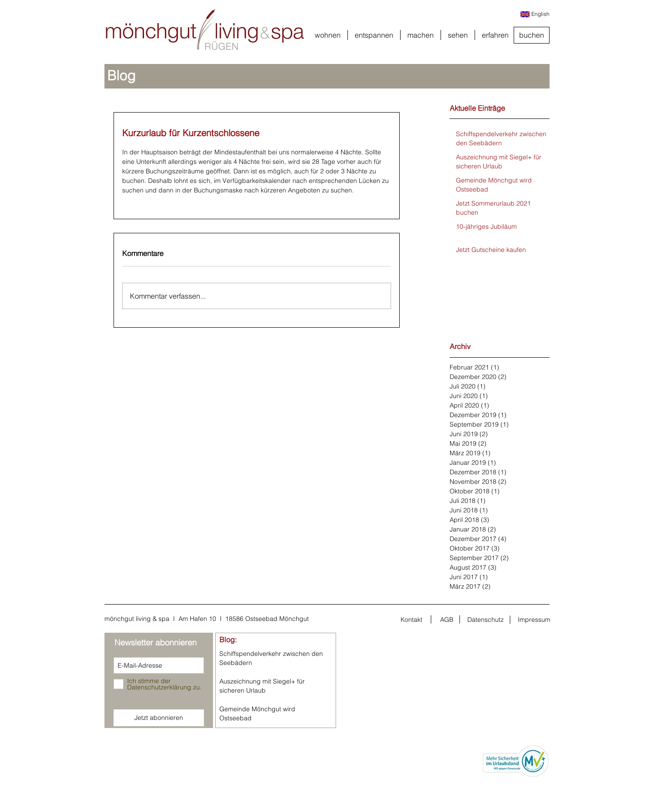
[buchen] (532, 35)
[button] (328, 35)
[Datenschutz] (486, 620)
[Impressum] (534, 620)
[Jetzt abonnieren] (159, 718)
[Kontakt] (411, 620)
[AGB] (446, 620)
